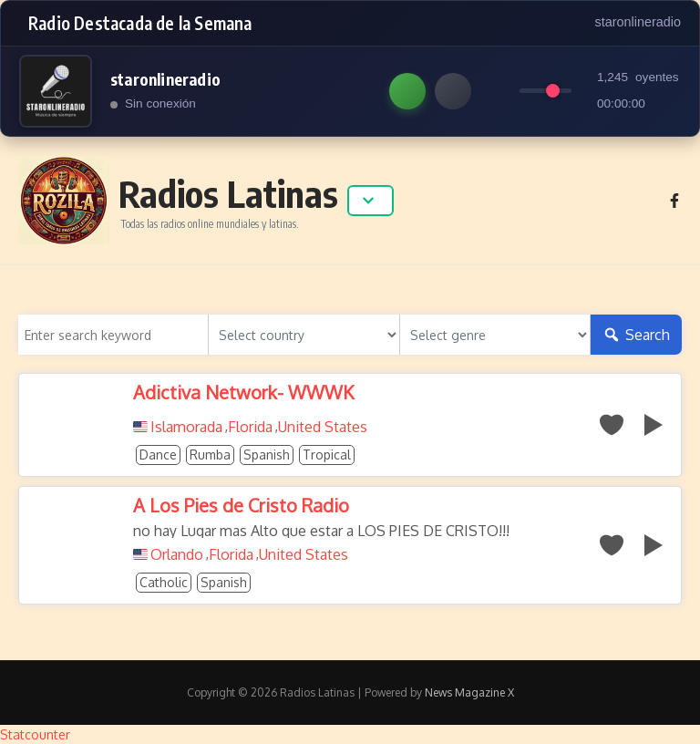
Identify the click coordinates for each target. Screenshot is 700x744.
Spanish (267, 455)
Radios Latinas (228, 193)
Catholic (164, 582)
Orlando (177, 554)
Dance (158, 455)
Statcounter (35, 734)
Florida (250, 427)
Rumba (210, 455)
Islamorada (186, 427)
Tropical (327, 455)
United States (323, 427)
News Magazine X (469, 692)
